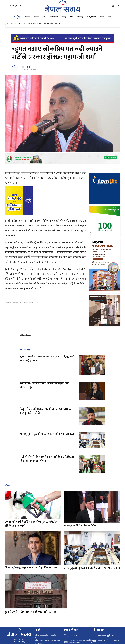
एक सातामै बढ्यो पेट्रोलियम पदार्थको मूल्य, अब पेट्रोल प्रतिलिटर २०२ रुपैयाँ (31, 520)
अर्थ (45, 17)
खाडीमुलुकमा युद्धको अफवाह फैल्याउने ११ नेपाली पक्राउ (48, 431)
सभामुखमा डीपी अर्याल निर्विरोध (80, 522)
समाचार (37, 17)
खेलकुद (80, 17)
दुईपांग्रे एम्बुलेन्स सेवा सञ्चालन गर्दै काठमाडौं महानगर (30, 608)
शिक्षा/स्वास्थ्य (91, 17)
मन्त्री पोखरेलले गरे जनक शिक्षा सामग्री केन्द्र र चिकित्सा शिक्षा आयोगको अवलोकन (47, 455)
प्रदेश (110, 17)
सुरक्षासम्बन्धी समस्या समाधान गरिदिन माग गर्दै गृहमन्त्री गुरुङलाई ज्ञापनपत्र (47, 355)
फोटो (71, 17)
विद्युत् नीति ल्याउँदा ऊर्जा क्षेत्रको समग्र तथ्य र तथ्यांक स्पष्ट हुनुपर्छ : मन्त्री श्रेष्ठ (45, 408)
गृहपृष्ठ (6, 24)
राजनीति (27, 17)
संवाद (64, 17)
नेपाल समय (26, 67)
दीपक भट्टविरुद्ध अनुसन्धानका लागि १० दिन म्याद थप (31, 564)
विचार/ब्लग (54, 17)
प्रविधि (102, 17)
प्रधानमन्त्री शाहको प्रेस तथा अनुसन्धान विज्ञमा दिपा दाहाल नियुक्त (45, 382)
